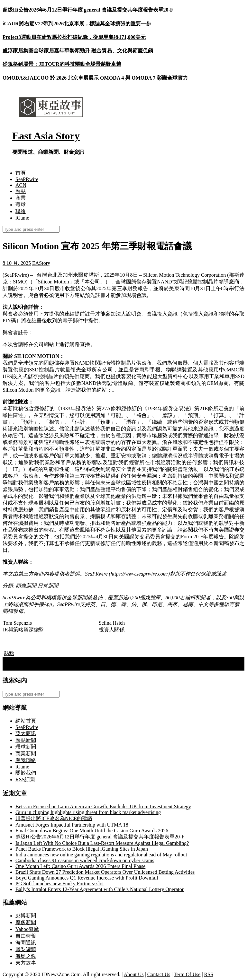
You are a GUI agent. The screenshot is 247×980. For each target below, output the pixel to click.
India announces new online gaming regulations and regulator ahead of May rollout (101, 855)
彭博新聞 (26, 916)
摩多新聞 (26, 922)
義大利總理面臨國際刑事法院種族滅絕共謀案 (57, 660)
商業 (21, 198)
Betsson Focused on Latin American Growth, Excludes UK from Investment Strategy (103, 807)
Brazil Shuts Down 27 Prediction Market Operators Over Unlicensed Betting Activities (105, 872)
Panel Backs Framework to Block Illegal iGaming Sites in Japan (82, 849)
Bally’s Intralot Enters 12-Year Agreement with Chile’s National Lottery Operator (100, 889)
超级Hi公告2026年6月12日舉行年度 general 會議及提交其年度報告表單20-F (88, 10)
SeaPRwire (27, 179)
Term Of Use (187, 974)
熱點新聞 (26, 740)
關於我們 (26, 773)
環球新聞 (26, 747)
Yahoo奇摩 (27, 929)
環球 (21, 205)
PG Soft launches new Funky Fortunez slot (60, 884)
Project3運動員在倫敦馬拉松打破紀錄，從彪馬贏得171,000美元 (74, 37)
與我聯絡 (26, 760)
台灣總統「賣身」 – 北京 (34, 667)
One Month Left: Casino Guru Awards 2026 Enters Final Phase (80, 866)
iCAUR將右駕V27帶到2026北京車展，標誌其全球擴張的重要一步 (77, 24)
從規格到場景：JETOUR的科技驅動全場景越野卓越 (62, 64)
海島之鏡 (26, 956)
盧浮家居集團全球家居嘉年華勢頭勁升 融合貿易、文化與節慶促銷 (78, 51)
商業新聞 (26, 754)
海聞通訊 (26, 943)
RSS (209, 974)
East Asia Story (46, 136)
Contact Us (159, 974)
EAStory (41, 263)
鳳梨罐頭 (26, 949)
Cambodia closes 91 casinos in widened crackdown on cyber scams (85, 860)
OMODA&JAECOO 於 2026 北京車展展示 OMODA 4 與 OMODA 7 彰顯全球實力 (95, 78)
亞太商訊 (26, 733)
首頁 (21, 173)
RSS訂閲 (25, 780)
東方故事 (26, 963)
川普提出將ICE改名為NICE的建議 (54, 818)
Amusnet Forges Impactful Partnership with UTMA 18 (72, 825)
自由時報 (26, 936)
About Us (134, 974)
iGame (22, 218)
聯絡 (21, 211)
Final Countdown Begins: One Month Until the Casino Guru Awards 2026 (92, 831)
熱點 (21, 191)
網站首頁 (26, 721)
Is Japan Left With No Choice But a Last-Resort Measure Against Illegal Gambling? (102, 843)
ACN (21, 185)
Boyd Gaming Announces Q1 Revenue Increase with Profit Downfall (87, 878)
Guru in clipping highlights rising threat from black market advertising (88, 812)
